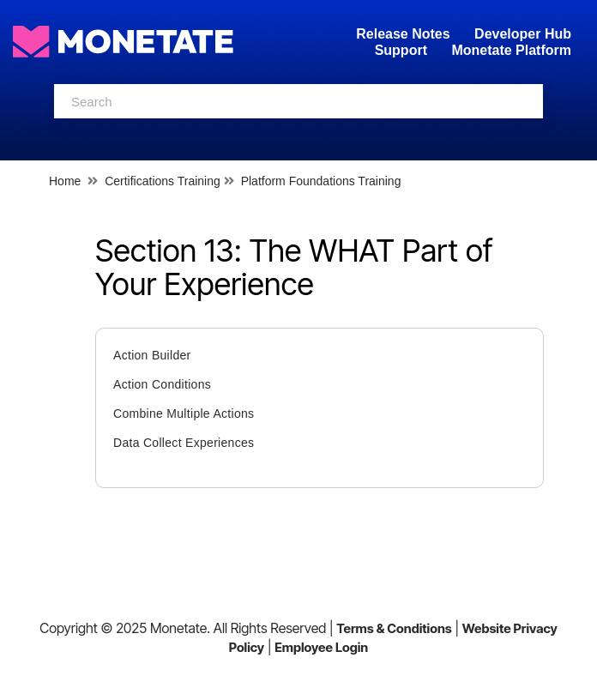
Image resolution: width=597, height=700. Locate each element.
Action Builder (152, 355)
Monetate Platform (511, 50)
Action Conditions (162, 384)
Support (401, 50)
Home (65, 181)
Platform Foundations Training (321, 181)
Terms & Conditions (394, 628)
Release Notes (405, 34)
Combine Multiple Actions (184, 413)
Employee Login (321, 647)
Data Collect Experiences (184, 443)
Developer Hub (523, 34)
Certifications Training (163, 181)
